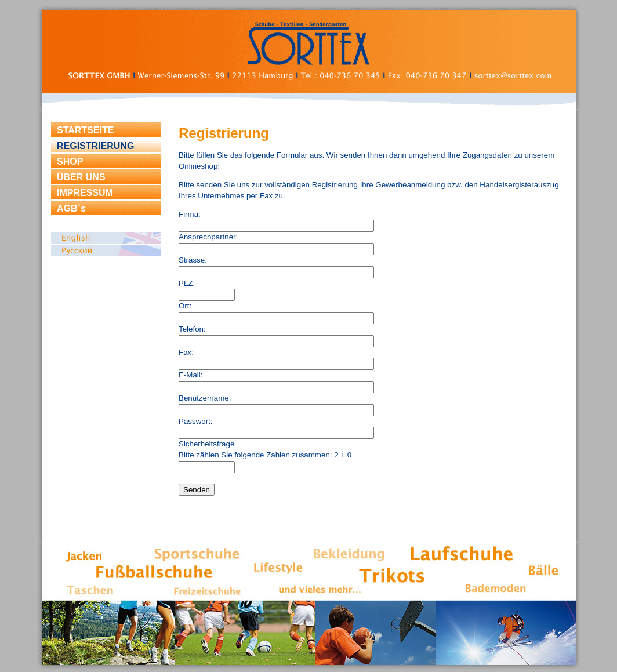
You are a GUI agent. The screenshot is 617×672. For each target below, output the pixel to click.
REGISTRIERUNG (95, 146)
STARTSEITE (85, 130)
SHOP (70, 161)
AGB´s (71, 208)
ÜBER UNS (81, 177)
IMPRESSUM (85, 193)
